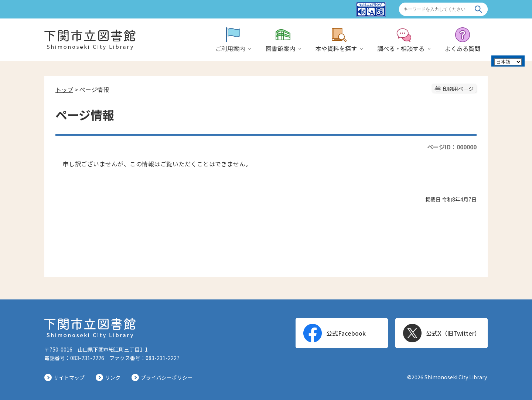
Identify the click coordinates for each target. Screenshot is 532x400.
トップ (64, 89)
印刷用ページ (458, 89)
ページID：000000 (452, 147)
